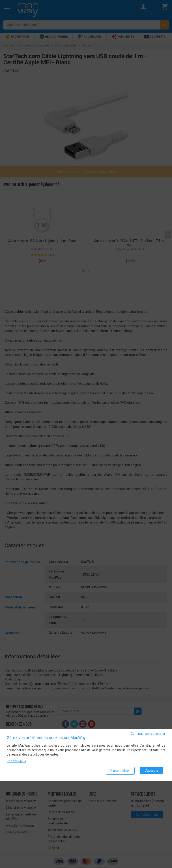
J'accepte (151, 771)
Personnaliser (120, 771)
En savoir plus (16, 761)
